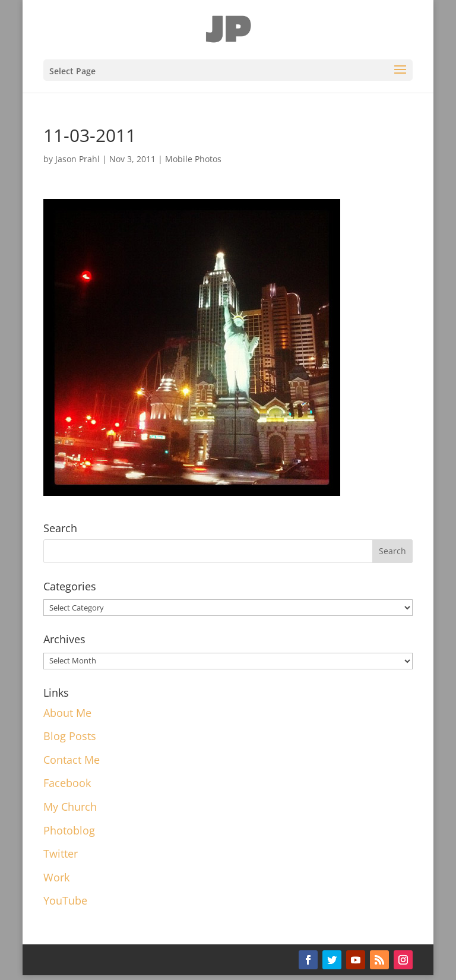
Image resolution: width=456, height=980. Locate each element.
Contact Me (72, 760)
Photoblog (69, 830)
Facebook (67, 783)
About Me (67, 713)
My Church (70, 807)
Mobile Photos (193, 159)
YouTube (65, 900)
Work (56, 877)
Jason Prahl (77, 159)
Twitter (61, 853)
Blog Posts (70, 736)
